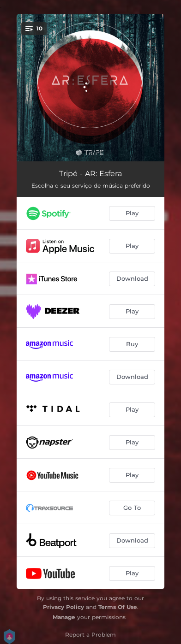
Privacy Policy (63, 607)
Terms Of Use (118, 607)
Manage (64, 617)
